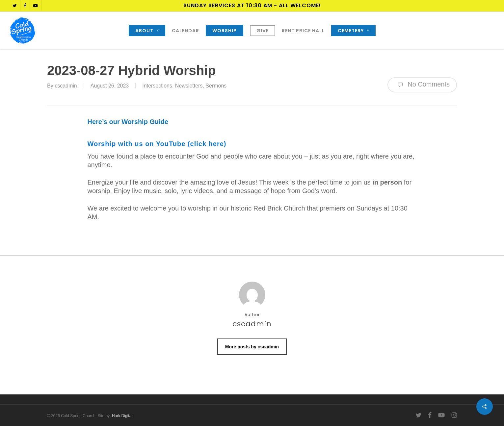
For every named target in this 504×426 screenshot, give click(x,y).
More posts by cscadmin (252, 347)
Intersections (157, 86)
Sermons (216, 86)
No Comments (422, 85)
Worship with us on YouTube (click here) (157, 144)
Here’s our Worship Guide (128, 122)
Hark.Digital (122, 416)
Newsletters (189, 86)
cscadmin (66, 86)
